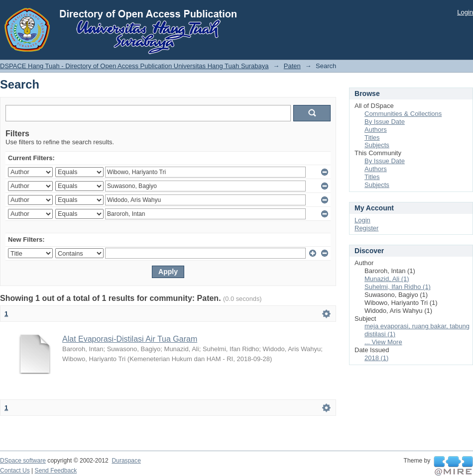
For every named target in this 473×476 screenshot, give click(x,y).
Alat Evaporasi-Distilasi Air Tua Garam (130, 339)
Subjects (377, 145)
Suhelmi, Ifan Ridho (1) (398, 287)
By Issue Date (385, 122)
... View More (383, 342)
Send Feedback (56, 471)
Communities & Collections (403, 114)
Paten (292, 66)
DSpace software (23, 461)
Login (465, 12)
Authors (376, 130)
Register (366, 228)
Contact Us (15, 471)
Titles (372, 138)
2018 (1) (376, 358)
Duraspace (126, 461)
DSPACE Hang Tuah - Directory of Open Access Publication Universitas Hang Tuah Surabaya (134, 66)
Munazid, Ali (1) (387, 279)
